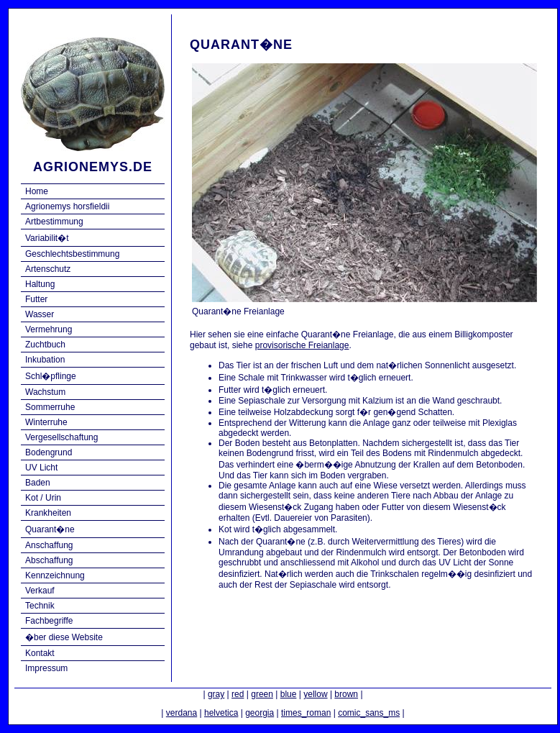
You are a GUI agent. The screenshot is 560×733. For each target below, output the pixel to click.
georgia (260, 713)
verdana (182, 713)
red (238, 694)
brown (346, 694)
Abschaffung (49, 560)
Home (37, 191)
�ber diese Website (64, 637)
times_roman (306, 713)
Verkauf (40, 591)
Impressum (46, 668)
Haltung (40, 284)
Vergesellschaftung (61, 437)
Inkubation (45, 360)
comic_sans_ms (369, 713)
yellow (315, 694)
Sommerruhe (50, 407)
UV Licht (41, 468)
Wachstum (45, 392)
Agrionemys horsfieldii (67, 206)
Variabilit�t (47, 238)
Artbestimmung (54, 222)
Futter (36, 299)
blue (289, 694)
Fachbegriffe (49, 621)
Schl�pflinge (51, 376)
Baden (38, 483)
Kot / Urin (43, 498)
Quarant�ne (50, 529)
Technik (40, 606)
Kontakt (40, 653)
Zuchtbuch (45, 345)
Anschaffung (49, 545)
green (262, 694)
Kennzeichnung (55, 575)
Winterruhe (46, 422)
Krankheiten (48, 513)
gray (216, 694)
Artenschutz (48, 269)
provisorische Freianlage (302, 345)
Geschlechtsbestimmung (72, 254)
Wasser (40, 314)
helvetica (221, 713)
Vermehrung (49, 329)
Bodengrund (49, 452)
